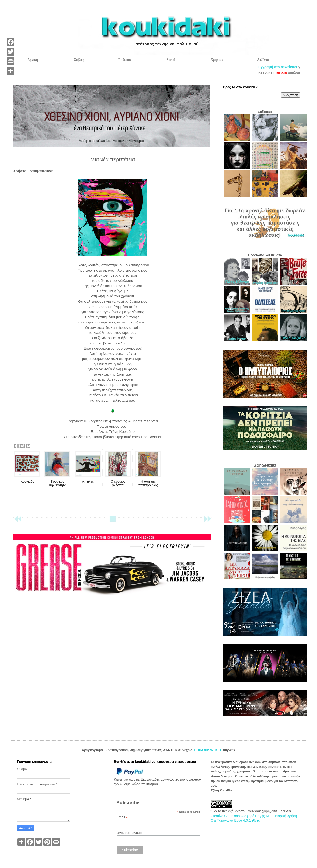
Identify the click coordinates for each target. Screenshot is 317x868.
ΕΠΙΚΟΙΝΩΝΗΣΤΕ (209, 750)
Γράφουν (125, 60)
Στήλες (79, 60)
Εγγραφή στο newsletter (292, 67)
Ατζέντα (263, 60)
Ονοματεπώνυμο (129, 833)
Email (122, 817)
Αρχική (33, 60)
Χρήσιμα (217, 60)
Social (171, 60)
